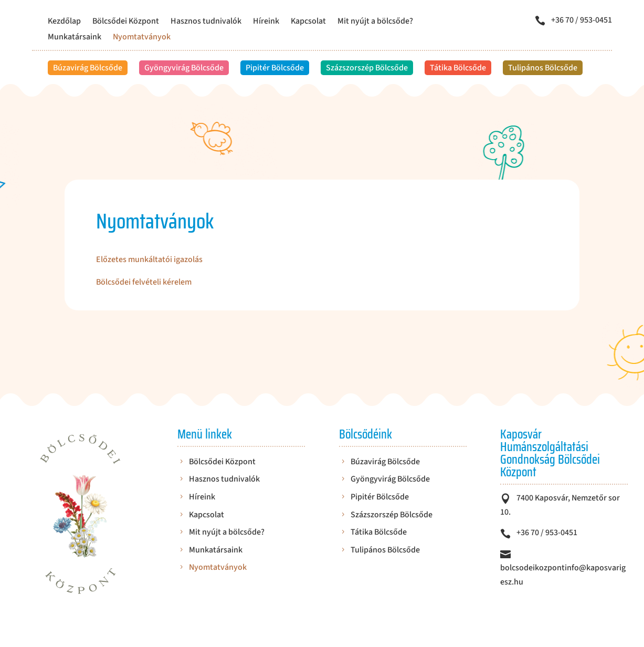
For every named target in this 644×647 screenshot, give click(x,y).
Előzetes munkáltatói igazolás (149, 259)
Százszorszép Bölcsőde (367, 68)
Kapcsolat (308, 22)
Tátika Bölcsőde (458, 68)
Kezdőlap (64, 22)
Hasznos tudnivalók (206, 22)
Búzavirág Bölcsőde (88, 68)
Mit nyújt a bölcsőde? (375, 22)
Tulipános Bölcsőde (543, 68)
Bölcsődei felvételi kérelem (144, 282)
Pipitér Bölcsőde (275, 68)
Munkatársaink (75, 38)
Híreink (266, 22)
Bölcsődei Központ (126, 22)
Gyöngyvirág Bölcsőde (184, 68)
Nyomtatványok (142, 38)
